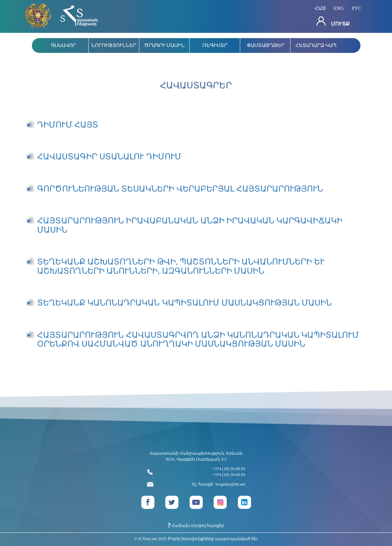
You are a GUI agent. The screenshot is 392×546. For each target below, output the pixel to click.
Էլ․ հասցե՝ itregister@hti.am (196, 484)
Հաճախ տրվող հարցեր (196, 525)
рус (357, 8)
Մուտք (333, 22)
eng (339, 8)
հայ (320, 8)
